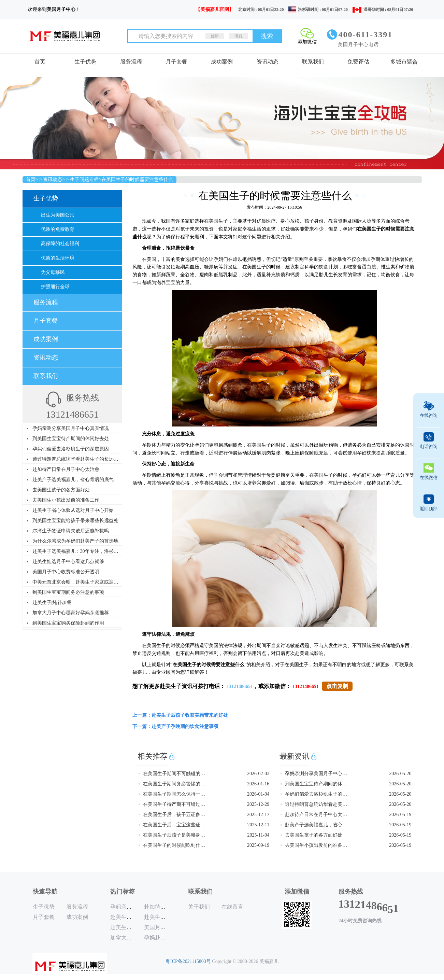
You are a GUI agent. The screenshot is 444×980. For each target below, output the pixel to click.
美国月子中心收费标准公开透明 (66, 572)
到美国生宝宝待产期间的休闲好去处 (71, 439)
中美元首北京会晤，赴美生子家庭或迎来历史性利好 (87, 582)
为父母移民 (53, 272)
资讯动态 (268, 62)
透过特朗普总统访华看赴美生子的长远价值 (78, 459)
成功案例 (222, 62)
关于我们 (199, 907)
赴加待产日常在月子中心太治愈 (66, 469)
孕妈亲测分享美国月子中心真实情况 (71, 428)
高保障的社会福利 (60, 244)
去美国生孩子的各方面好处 (61, 490)
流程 (239, 36)
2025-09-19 (258, 845)
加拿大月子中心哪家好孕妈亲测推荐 (71, 613)
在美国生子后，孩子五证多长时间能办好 (175, 815)
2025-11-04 (258, 835)
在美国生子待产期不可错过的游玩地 (175, 804)
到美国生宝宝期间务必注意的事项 (68, 592)
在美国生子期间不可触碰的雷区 (175, 774)
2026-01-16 (258, 784)
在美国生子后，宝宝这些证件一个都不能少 (175, 825)
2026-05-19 (400, 815)
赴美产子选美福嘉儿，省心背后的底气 (73, 480)
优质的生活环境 (58, 258)
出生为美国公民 (58, 215)
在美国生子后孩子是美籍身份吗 (175, 835)
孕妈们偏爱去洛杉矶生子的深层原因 (71, 449)
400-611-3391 (366, 34)
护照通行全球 (55, 287)
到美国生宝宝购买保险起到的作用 (68, 623)
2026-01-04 (258, 794)
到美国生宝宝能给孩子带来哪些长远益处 (75, 521)
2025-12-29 (258, 804)
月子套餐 (176, 62)
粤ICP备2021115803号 (188, 961)
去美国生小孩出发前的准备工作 (66, 500)
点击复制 (337, 686)
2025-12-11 (258, 825)
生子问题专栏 (84, 179)
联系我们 (313, 62)
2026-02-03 (258, 774)
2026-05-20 (400, 774)
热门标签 (123, 892)
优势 (215, 36)
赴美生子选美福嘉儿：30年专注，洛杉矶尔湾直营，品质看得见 (99, 551)
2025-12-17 (258, 815)
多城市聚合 (404, 62)
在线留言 (232, 907)
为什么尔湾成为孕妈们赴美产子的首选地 (75, 541)
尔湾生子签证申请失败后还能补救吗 (71, 531)
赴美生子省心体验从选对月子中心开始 (73, 510)
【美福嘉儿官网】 (215, 9)
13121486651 (240, 687)
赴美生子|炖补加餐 (52, 603)
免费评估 (358, 62)
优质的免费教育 (58, 229)
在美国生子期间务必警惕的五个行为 (175, 784)
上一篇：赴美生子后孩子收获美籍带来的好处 (180, 715)
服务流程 (131, 62)
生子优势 (85, 62)
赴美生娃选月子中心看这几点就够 (68, 562)
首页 (40, 62)
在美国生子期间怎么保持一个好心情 (175, 794)
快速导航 (45, 892)
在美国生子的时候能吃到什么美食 (175, 845)
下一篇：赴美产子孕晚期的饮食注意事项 (175, 726)
